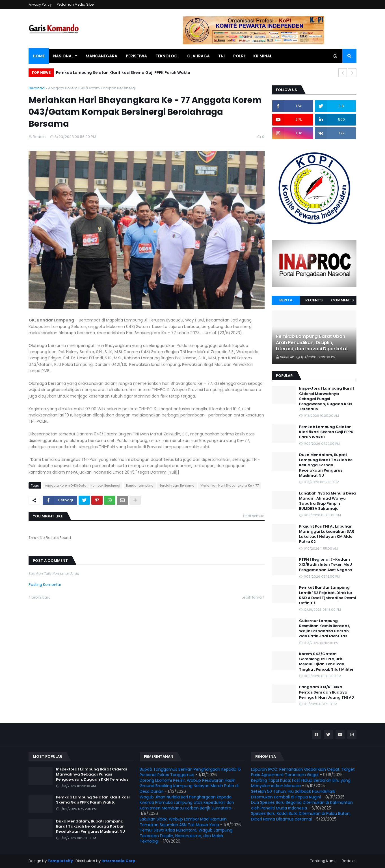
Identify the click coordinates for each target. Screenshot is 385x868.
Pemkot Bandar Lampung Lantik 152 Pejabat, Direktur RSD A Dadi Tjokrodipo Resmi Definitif (328, 595)
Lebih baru (41, 597)
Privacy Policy (40, 4)
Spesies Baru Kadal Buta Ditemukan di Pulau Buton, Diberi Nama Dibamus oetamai (301, 816)
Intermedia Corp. (119, 861)
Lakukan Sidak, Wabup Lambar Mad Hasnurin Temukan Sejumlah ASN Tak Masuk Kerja (183, 822)
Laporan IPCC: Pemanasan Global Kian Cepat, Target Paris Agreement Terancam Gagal (303, 772)
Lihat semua (254, 516)
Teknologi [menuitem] (167, 56)
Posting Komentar (45, 585)
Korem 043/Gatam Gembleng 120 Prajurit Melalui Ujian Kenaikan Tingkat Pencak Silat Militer (326, 662)
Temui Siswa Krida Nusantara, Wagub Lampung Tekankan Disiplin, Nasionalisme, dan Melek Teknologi (186, 836)
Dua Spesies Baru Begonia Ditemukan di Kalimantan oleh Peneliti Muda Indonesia (302, 805)
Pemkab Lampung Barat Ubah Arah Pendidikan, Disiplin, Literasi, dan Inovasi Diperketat (312, 343)
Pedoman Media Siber (76, 4)
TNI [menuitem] (221, 56)
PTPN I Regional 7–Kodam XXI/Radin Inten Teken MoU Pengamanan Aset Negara (325, 565)
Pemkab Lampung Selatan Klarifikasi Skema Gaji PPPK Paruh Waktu (123, 73)
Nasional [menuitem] (63, 56)
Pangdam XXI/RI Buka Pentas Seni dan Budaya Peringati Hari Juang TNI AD (327, 692)
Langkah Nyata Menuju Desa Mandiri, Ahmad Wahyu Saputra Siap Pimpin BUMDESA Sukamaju (327, 501)
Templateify (60, 861)
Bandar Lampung (140, 485)
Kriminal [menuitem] (263, 56)
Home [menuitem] (39, 56)
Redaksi (349, 861)
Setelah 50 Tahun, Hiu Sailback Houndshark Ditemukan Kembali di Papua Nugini (293, 794)
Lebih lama (252, 597)
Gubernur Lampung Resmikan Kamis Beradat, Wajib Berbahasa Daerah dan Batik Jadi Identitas (325, 629)
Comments (342, 300)
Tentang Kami (323, 861)
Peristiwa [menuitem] (136, 56)
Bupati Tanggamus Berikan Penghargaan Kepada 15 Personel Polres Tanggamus (190, 772)
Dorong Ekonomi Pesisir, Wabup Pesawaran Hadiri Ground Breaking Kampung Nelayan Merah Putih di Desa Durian (189, 786)
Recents (314, 300)
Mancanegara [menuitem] (101, 56)
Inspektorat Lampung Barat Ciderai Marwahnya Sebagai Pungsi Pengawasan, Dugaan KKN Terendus (327, 399)
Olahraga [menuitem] (198, 56)
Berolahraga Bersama (177, 485)
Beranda (37, 88)
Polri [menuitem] (239, 56)
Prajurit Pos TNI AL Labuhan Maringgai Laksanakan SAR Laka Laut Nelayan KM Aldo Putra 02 (327, 534)
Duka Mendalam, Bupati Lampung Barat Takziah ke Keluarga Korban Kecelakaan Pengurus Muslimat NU (326, 465)
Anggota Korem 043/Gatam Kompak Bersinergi (92, 88)
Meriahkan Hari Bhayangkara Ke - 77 (230, 485)
